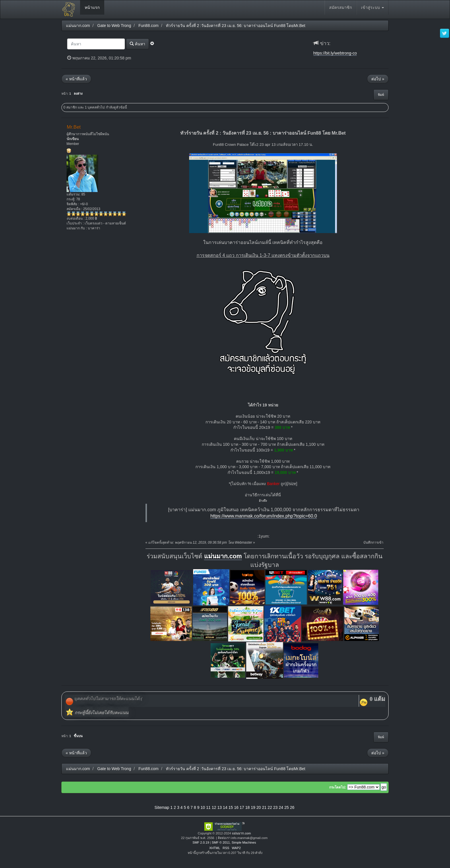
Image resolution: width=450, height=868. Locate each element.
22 (270, 807)
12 (214, 807)
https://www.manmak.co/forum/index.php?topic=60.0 (264, 516)
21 (264, 807)
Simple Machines (244, 842)
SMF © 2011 (221, 842)
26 (292, 807)
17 (242, 807)
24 (281, 807)
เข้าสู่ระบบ (373, 7)
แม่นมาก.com (223, 556)
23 (276, 807)
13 (220, 807)
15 (231, 807)
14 (225, 807)
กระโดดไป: (338, 787)
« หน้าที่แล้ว (76, 79)
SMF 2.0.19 (201, 842)
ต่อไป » (378, 79)
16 (236, 807)
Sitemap (162, 807)
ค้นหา (137, 44)
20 (259, 807)
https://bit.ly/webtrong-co (335, 53)
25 (287, 807)
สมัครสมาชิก (341, 7)
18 (247, 807)
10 (203, 807)
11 (208, 807)
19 (253, 807)
